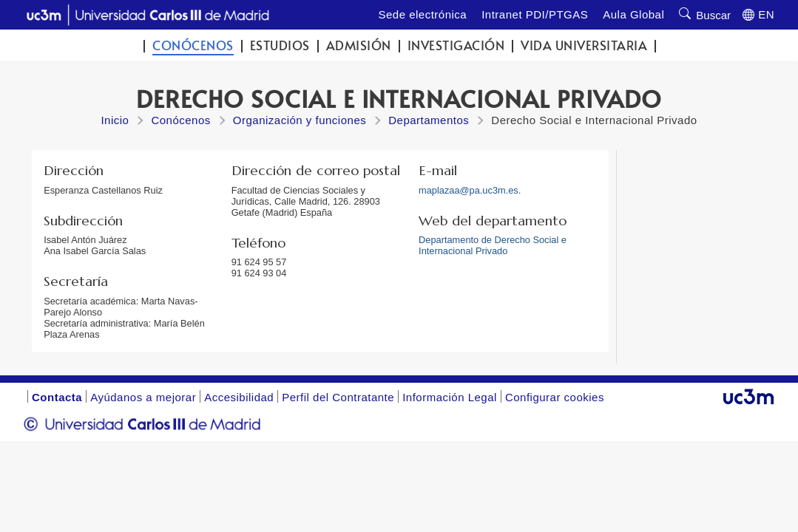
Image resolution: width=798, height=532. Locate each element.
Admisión (359, 45)
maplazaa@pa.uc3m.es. (470, 190)
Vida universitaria (584, 45)
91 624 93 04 (259, 273)
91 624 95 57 (259, 262)
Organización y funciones (300, 120)
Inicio (115, 120)
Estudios (280, 45)
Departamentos (429, 120)
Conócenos (193, 45)
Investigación (456, 45)
